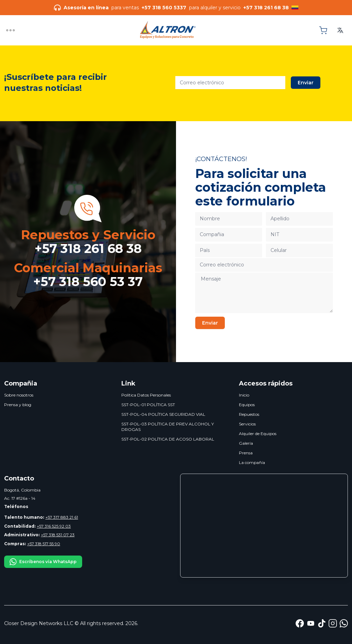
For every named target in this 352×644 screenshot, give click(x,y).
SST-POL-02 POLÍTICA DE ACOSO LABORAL (168, 439)
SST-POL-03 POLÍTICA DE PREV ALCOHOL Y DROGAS (168, 427)
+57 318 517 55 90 (32, 544)
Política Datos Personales (146, 395)
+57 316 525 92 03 (37, 526)
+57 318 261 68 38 (88, 249)
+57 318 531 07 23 (39, 535)
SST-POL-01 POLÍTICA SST (148, 405)
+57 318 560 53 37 (88, 282)
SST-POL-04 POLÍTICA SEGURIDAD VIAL (163, 414)
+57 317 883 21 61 (41, 517)
